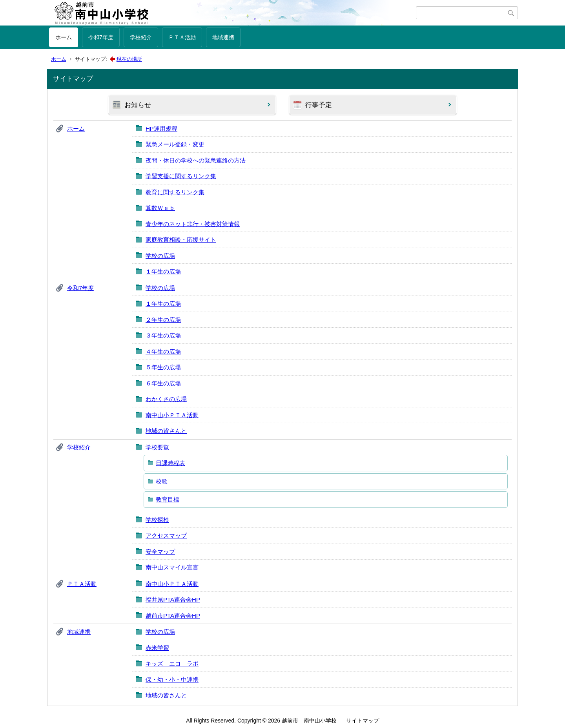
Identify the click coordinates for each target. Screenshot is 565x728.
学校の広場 (160, 256)
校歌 (162, 481)
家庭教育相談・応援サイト (181, 240)
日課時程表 (170, 463)
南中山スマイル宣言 (172, 567)
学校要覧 (157, 447)
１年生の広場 (163, 271)
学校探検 (157, 520)
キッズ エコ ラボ (172, 663)
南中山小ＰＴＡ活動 (172, 415)
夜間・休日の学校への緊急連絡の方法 (196, 160)
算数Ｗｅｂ (160, 208)
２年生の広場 (163, 320)
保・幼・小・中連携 (172, 680)
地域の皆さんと (166, 431)
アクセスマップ (166, 536)
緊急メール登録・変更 (175, 144)
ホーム (64, 37)
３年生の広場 (163, 335)
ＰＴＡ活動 (182, 37)
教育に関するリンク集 (175, 192)
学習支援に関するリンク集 (181, 176)
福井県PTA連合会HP (173, 599)
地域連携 (223, 37)
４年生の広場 (163, 351)
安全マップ (160, 552)
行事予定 (319, 105)
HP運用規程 (161, 129)
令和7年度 (101, 37)
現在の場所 (129, 59)
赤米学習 (157, 648)
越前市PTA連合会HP (173, 616)
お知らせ (138, 105)
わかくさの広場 (166, 399)
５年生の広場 (163, 367)
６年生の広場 (163, 383)
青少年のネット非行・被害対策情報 (193, 224)
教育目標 (168, 499)
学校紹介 (141, 37)
